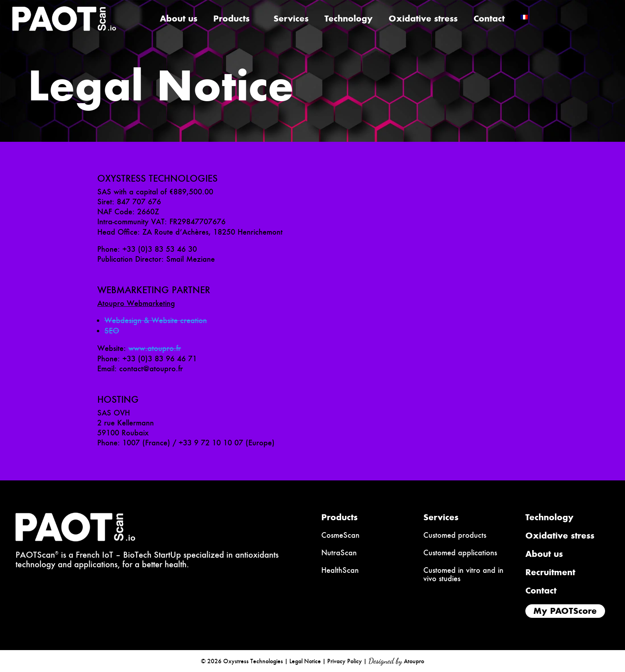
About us (179, 20)
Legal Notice (305, 661)
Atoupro (414, 661)
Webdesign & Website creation (156, 320)
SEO (112, 331)
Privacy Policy (345, 661)
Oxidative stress (423, 20)
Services (291, 20)
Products (231, 20)
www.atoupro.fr (155, 348)
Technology (349, 20)
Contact (489, 20)
